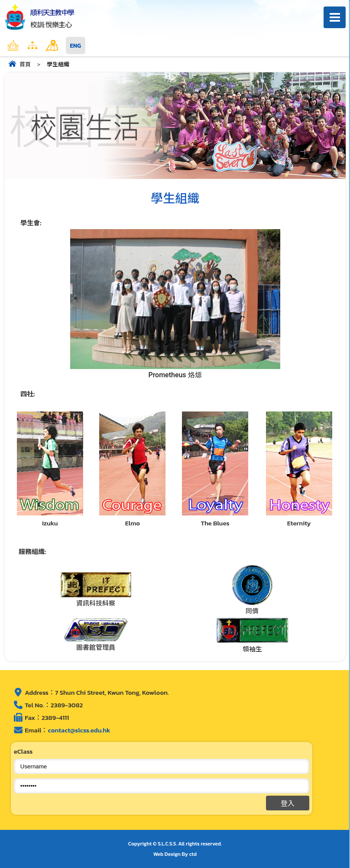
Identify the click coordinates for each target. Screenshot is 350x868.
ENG (76, 45)
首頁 (25, 64)
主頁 (30, 45)
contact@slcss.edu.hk (79, 730)
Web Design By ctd (175, 854)
